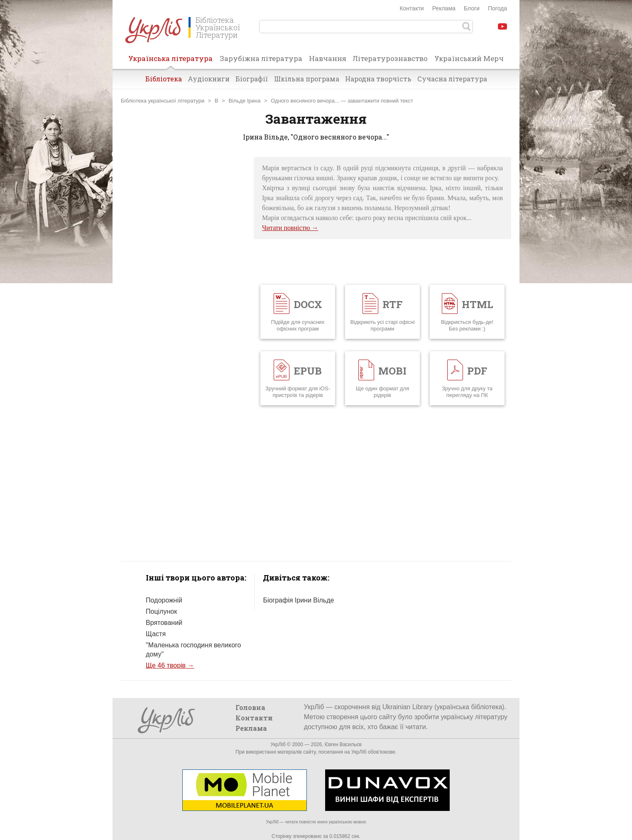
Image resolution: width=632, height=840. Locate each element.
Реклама (444, 8)
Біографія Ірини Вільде (298, 600)
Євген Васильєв (343, 744)
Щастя (156, 634)
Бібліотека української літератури (163, 101)
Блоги (472, 8)
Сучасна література (452, 79)
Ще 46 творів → (170, 665)
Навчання (328, 58)
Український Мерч (469, 58)
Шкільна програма (307, 79)
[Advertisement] (183, 282)
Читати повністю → (290, 228)
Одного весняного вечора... (305, 101)
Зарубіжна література (261, 58)
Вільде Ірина (245, 101)
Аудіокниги (209, 79)
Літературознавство (390, 58)
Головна (250, 707)
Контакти (412, 8)
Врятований (164, 623)
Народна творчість (378, 79)
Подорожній (164, 600)
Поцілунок (161, 611)
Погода (497, 8)
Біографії (252, 79)
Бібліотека (164, 79)
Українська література (170, 61)
